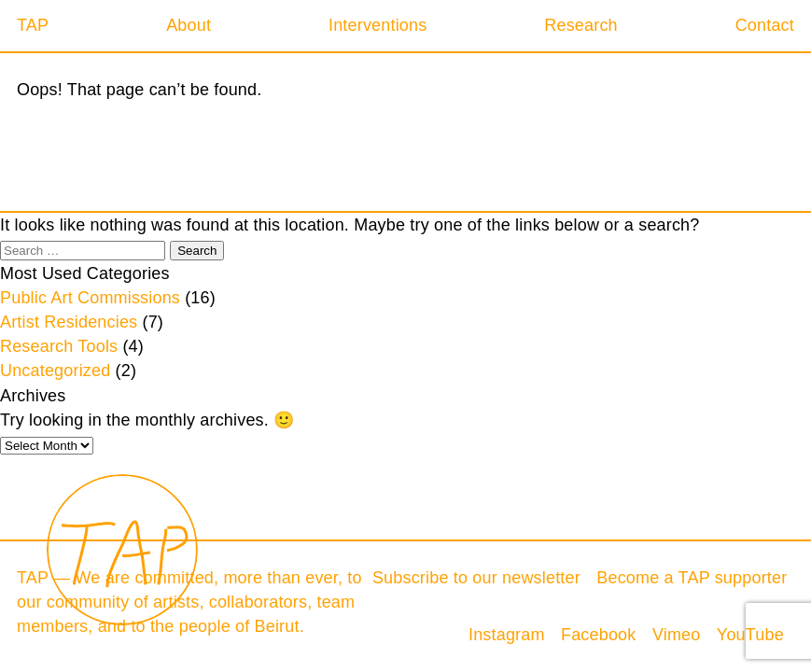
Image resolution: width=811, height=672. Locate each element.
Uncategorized (55, 371)
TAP (33, 25)
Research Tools (59, 346)
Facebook (599, 635)
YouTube (750, 635)
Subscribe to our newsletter (476, 578)
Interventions (378, 25)
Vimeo (677, 635)
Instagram (507, 635)
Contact (765, 25)
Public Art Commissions (90, 298)
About (189, 25)
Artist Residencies (69, 322)
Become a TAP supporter (692, 578)
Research (580, 25)
